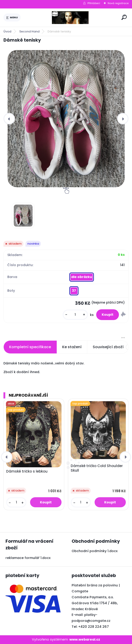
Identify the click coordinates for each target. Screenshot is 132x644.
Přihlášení (94, 3)
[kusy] (75, 315)
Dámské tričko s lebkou (27, 471)
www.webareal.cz (85, 639)
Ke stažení (72, 347)
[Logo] (70, 18)
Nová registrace (118, 3)
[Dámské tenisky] (66, 119)
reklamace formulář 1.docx (28, 558)
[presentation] (9, 119)
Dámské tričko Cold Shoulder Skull (97, 468)
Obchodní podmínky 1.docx (95, 551)
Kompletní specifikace (30, 347)
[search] (124, 17)
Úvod (7, 31)
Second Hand (29, 31)
